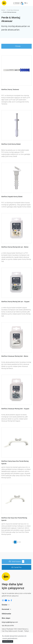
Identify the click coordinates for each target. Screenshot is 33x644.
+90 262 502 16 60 (8, 626)
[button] (16, 605)
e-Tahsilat (16, 3)
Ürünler (3, 10)
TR (25, 3)
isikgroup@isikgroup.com (10, 622)
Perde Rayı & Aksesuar (13, 10)
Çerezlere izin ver (8, 641)
